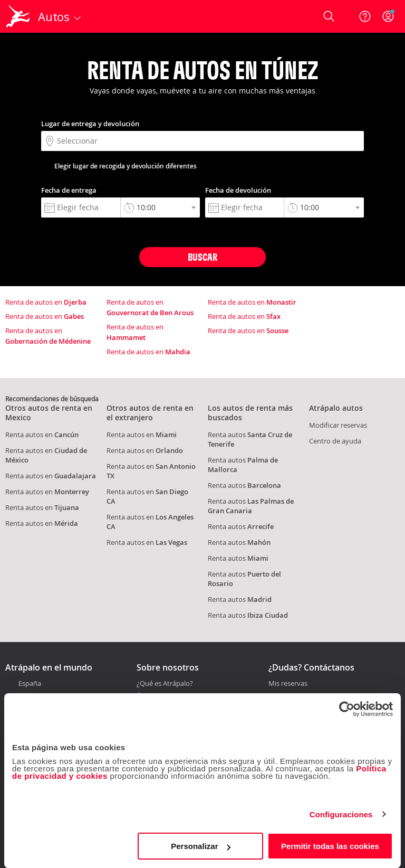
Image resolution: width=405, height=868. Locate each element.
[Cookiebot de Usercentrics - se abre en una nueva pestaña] (347, 709)
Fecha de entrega (69, 190)
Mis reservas (288, 684)
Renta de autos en (46, 302)
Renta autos (244, 485)
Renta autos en (42, 435)
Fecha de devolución (238, 190)
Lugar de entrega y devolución (90, 124)
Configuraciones (341, 814)
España (30, 683)
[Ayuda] (365, 16)
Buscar (202, 257)
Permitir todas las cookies (330, 846)
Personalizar (201, 846)
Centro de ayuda (335, 441)
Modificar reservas (338, 425)
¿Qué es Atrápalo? (165, 683)
